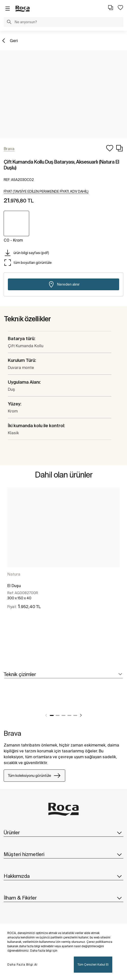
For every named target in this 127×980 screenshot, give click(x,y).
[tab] (63, 674)
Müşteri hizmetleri (63, 854)
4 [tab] (69, 715)
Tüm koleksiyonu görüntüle (34, 776)
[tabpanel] (63, 555)
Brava (13, 733)
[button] (9, 22)
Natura (14, 574)
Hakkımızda (63, 876)
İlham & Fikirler (63, 898)
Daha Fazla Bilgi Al (22, 964)
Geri (14, 41)
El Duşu (14, 586)
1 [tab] (52, 715)
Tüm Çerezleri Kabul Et (93, 964)
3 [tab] (63, 715)
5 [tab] (75, 715)
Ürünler (63, 833)
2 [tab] (58, 715)
